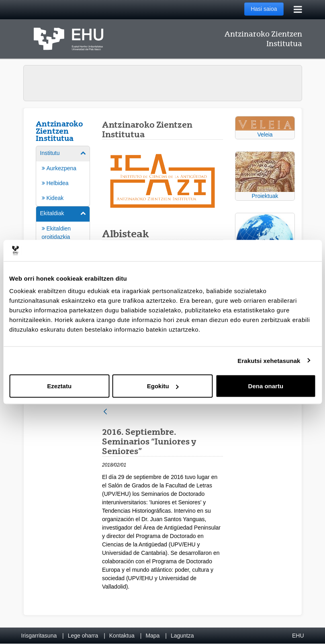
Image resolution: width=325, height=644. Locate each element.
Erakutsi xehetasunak (269, 360)
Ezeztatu (59, 386)
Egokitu (163, 386)
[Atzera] (105, 412)
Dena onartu (266, 386)
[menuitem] (63, 175)
